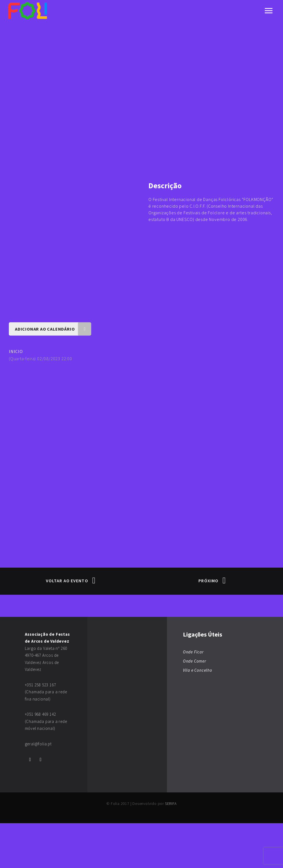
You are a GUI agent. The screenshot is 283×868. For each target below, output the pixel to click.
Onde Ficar (193, 697)
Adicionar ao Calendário (53, 374)
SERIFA (171, 848)
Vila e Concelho (198, 715)
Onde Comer (195, 706)
